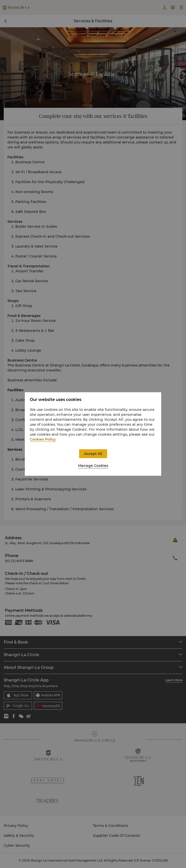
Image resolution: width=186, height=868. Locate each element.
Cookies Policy (43, 439)
